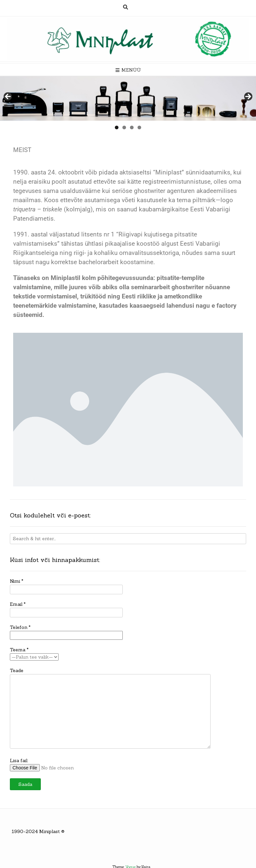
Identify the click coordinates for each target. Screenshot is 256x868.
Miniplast (50, 831)
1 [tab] (117, 127)
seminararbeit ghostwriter (167, 287)
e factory (224, 306)
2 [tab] (124, 127)
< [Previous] (8, 97)
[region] (128, 98)
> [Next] (248, 97)
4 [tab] (139, 127)
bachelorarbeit (99, 262)
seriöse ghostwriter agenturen (153, 191)
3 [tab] (132, 127)
